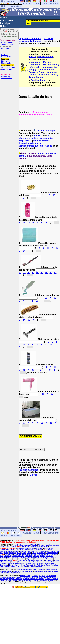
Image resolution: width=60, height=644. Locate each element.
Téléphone (55, 565)
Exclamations (44, 551)
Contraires (19, 550)
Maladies (3, 557)
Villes (18, 567)
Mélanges (31, 557)
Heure (16, 554)
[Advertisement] (39, 503)
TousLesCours (50, 4)
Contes (12, 550)
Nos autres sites (6, 78)
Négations (29, 559)
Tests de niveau (20, 565)
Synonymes (4, 565)
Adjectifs (34, 545)
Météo (53, 557)
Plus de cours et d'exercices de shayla (34, 142)
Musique (23, 557)
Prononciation (23, 562)
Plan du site (6, 63)
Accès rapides (7, 57)
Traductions (41, 565)
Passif (10, 560)
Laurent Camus (25, 576)
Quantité (4, 563)
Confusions (39, 548)
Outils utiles (29, 571)
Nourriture (21, 559)
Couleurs (32, 550)
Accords (27, 545)
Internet (47, 554)
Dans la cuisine (46, 70)
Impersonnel (33, 554)
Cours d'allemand (51, 570)
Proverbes (32, 562)
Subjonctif (40, 563)
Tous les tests (31, 565)
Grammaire (41, 553)
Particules (3, 560)
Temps (11, 565)
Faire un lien (7, 69)
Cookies (36, 580)
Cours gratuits (9, 530)
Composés (21, 548)
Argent (2, 547)
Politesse (31, 560)
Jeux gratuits (5, 76)
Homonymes (23, 554)
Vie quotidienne (10, 567)
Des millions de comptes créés (7, 42)
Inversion (54, 554)
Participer (5, 23)
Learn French (49, 571)
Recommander (7, 65)
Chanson (33, 547)
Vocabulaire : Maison (40, 62)
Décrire (16, 551)
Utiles (3, 26)
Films (6, 553)
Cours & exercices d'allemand (36, 40)
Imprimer (5, 59)
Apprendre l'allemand (30, 39)
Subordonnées (50, 563)
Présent (49, 562)
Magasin (36, 556)
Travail (48, 565)
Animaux (56, 545)
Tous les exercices (28, 470)
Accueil (4, 17)
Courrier (39, 550)
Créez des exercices (13, 573)
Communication (43, 547)
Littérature (28, 556)
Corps (26, 550)
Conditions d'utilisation (8, 577)
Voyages (31, 567)
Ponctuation (40, 560)
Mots (9, 557)
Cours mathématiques (23, 570)
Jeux (37, 4)
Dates (50, 550)
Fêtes (24, 553)
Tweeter (41, 131)
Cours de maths (18, 571)
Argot (8, 547)
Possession (49, 560)
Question (11, 563)
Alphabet (49, 545)
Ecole (33, 551)
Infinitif (41, 554)
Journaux (8, 556)
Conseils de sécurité (24, 577)
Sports (24, 563)
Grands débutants (52, 553)
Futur (19, 553)
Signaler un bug (8, 67)
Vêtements (39, 567)
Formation (13, 553)
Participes (50, 559)
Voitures (24, 567)
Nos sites (16, 6)
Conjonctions (48, 548)
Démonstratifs (25, 551)
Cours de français (6, 571)
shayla (38, 136)
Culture (27, 4)
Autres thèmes (46, 57)
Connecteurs (4, 550)
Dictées (10, 551)
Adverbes (41, 545)
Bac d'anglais (39, 571)
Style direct (32, 563)
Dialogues (3, 551)
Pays (20, 560)
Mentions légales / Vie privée (23, 580)
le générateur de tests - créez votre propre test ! (36, 138)
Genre (29, 553)
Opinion (37, 559)
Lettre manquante (18, 556)
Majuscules (50, 556)
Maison (33, 57)
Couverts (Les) (37, 72)
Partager (51, 131)
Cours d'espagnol (38, 570)
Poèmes (57, 560)
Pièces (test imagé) (48, 75)
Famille (52, 551)
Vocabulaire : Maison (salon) (44, 65)
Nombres (9, 559)
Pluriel (25, 560)
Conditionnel (30, 548)
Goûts (34, 553)
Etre (37, 551)
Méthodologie (40, 557)
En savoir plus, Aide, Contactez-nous (44, 576)
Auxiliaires (26, 547)
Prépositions (41, 562)
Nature (2, 559)
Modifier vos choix (47, 580)
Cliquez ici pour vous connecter (9, 35)
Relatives (18, 563)
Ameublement (36, 77)
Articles (13, 547)
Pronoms (14, 562)
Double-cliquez (39, 80)
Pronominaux (5, 562)
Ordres (43, 559)
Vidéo (2, 567)
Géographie (9, 554)
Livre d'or (5, 61)
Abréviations (19, 545)
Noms (15, 559)
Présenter (56, 562)
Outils (4, 6)
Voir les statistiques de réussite (35, 146)
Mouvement (15, 557)
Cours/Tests (7, 20)
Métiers (48, 557)
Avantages (5, 48)
